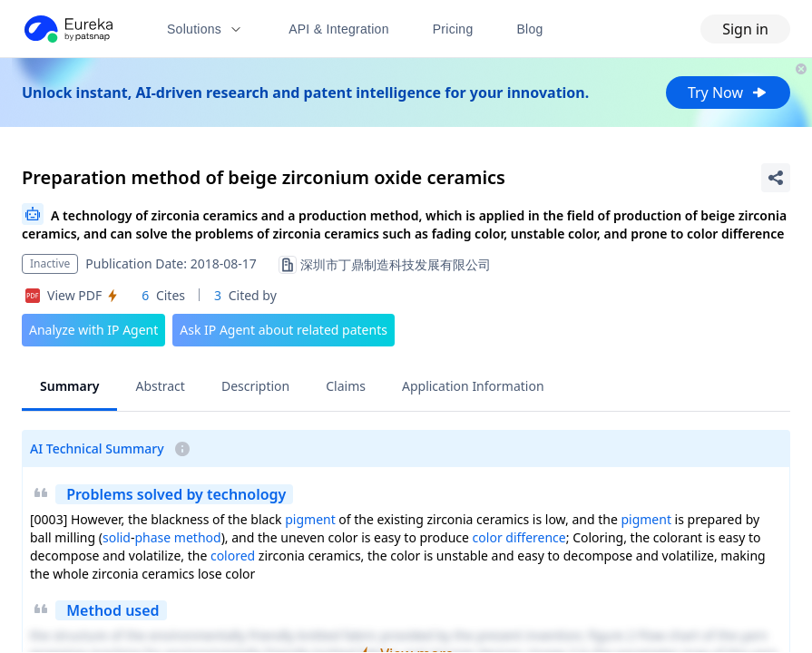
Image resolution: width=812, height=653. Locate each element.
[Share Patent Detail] (776, 178)
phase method (178, 537)
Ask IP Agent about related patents (284, 330)
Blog (530, 29)
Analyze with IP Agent (93, 330)
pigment (310, 519)
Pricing (453, 29)
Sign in (745, 29)
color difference (519, 537)
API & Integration (339, 29)
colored (233, 556)
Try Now (728, 93)
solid (117, 537)
